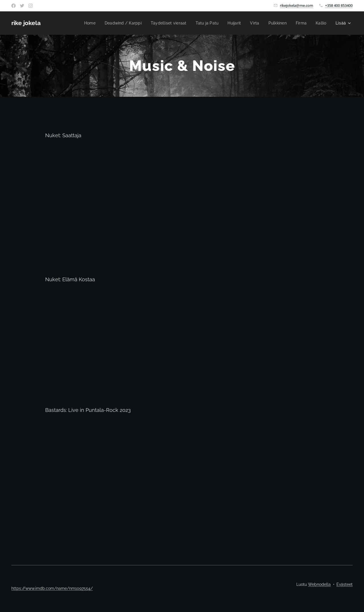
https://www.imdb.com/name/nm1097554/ (52, 588)
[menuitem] (81, 23)
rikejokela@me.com (296, 5)
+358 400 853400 (339, 5)
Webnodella (319, 584)
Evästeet (345, 584)
